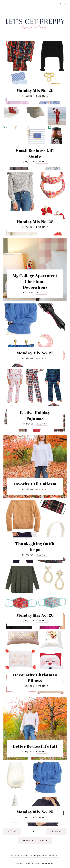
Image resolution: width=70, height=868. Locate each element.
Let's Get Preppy (31, 864)
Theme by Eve (48, 864)
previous (56, 831)
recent (12, 831)
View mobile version (35, 840)
